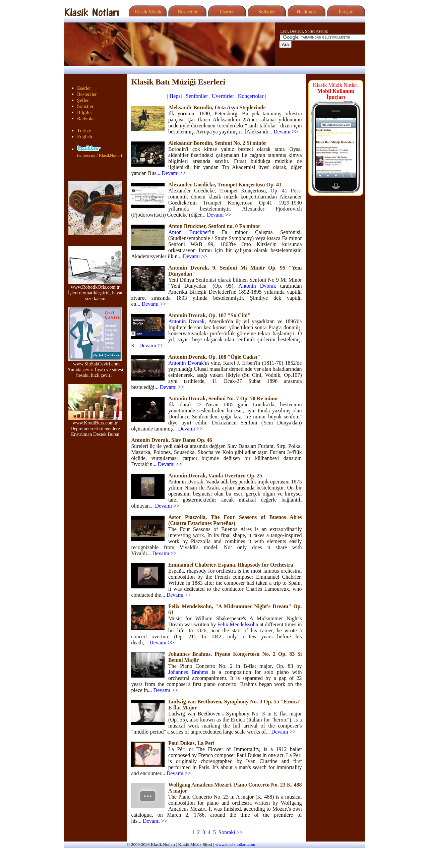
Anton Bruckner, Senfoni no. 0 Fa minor (214, 226)
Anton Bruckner (189, 232)
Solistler (266, 12)
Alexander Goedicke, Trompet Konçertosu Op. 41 (225, 185)
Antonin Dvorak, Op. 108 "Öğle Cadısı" (214, 357)
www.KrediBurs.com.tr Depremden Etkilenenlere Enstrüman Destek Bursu (95, 426)
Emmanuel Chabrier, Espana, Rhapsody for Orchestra (231, 565)
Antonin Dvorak (257, 286)
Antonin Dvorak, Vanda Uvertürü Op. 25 (215, 476)
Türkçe (84, 130)
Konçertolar (251, 96)
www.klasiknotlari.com (235, 845)
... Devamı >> (283, 132)
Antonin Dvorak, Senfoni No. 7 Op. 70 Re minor (223, 398)
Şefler (83, 100)
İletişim (345, 12)
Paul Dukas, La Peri (191, 743)
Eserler (226, 12)
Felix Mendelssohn (238, 624)
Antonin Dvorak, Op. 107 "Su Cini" (209, 315)
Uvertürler (223, 96)
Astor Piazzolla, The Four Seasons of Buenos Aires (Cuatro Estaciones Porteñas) (235, 520)
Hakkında (306, 12)
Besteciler (186, 12)
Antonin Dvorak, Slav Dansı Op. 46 (171, 440)
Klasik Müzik (147, 12)
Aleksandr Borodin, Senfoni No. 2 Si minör (217, 143)
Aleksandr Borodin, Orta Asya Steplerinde (217, 107)
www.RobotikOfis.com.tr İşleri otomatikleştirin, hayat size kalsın (95, 291)
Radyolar (86, 118)
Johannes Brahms (188, 672)
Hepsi (176, 96)
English (85, 136)
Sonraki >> (231, 832)
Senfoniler (197, 96)
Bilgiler (85, 112)
